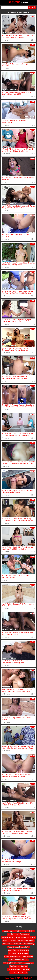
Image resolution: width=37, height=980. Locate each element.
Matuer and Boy (28, 944)
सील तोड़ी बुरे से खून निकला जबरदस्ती (19, 934)
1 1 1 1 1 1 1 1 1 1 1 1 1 (18, 973)
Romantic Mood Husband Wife (18, 947)
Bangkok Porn (28, 957)
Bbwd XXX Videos (10, 941)
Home (7, 978)
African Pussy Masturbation (26, 937)
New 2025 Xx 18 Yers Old (12, 944)
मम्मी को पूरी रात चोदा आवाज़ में (13, 963)
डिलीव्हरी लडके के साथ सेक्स (13, 957)
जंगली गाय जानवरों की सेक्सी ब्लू (25, 931)
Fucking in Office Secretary (19, 953)
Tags (12, 978)
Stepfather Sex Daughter (18, 966)
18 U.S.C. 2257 (27, 978)
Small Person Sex (8, 937)
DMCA (18, 978)
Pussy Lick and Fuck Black (18, 960)
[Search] (14, 7)
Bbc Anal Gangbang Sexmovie (18, 969)
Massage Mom (8, 931)
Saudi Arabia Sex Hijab (26, 941)
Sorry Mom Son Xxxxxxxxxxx (18, 950)
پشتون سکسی (29, 963)
